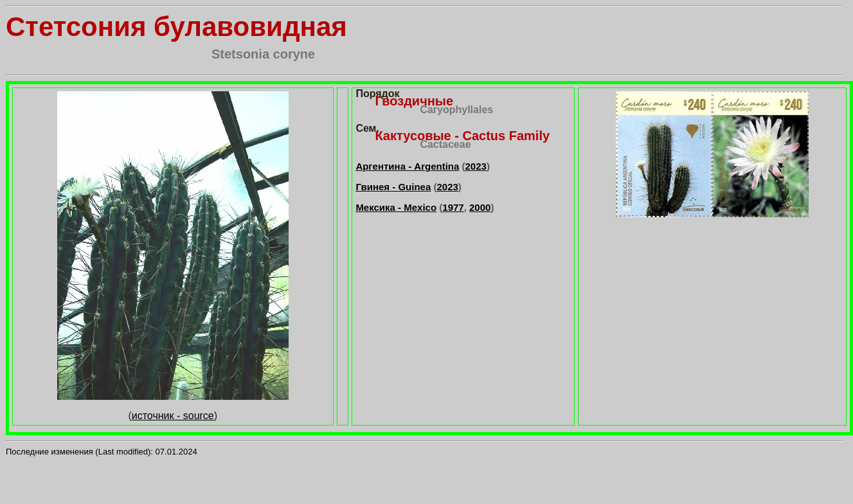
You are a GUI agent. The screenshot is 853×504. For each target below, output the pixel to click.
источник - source (173, 416)
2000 (480, 207)
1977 (453, 207)
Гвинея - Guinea (393, 187)
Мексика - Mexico (396, 207)
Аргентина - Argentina (407, 166)
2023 (476, 166)
